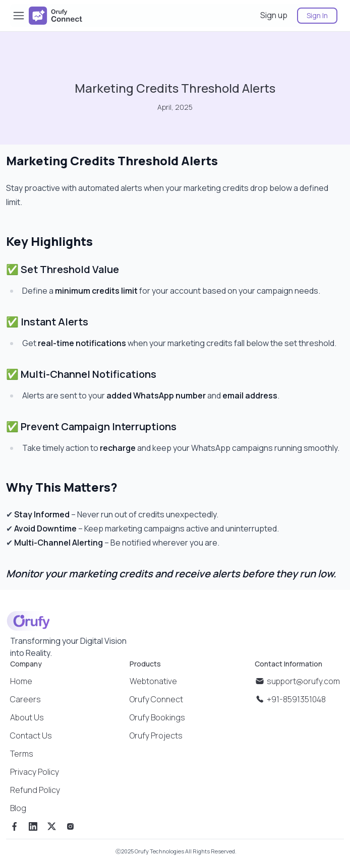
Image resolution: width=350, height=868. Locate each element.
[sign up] (275, 15)
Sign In (317, 15)
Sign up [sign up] (274, 15)
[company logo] (55, 16)
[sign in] (313, 15)
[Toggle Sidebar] (19, 16)
